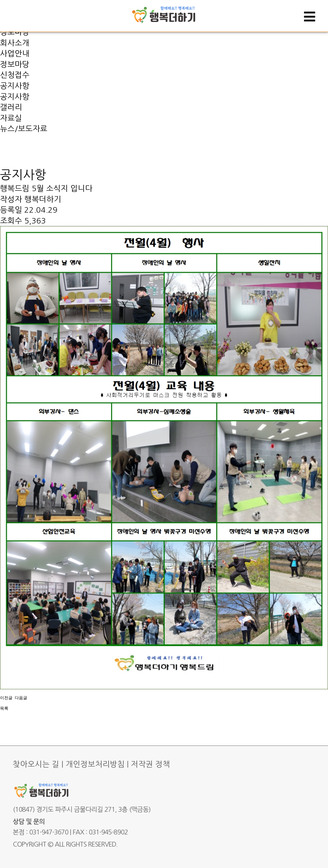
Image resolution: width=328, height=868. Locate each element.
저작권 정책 (151, 764)
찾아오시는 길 (36, 764)
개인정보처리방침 (95, 764)
